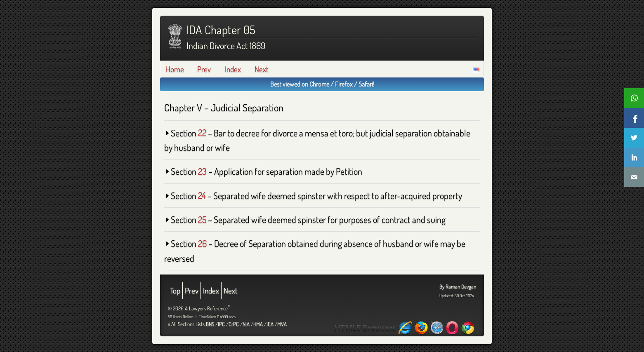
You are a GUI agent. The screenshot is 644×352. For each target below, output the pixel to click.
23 (202, 171)
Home (175, 69)
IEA (270, 324)
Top (175, 290)
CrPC (234, 324)
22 (202, 133)
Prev (204, 69)
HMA (258, 324)
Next (262, 69)
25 (202, 219)
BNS (210, 324)
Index (233, 69)
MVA (282, 324)
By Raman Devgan (458, 286)
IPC (221, 324)
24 (202, 195)
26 (202, 243)
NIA (246, 324)
